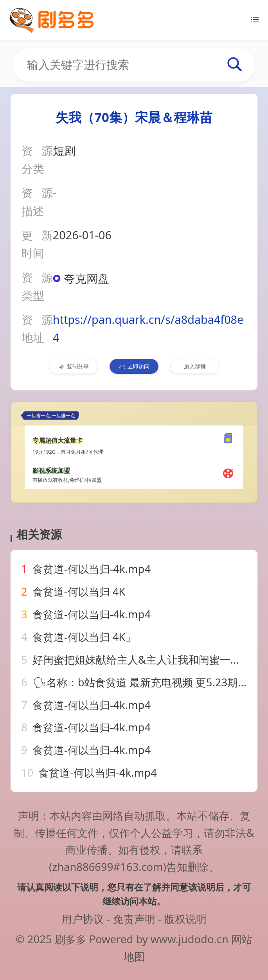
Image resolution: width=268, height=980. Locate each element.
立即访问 (134, 366)
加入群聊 (195, 366)
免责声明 (134, 919)
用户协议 (83, 919)
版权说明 (185, 919)
